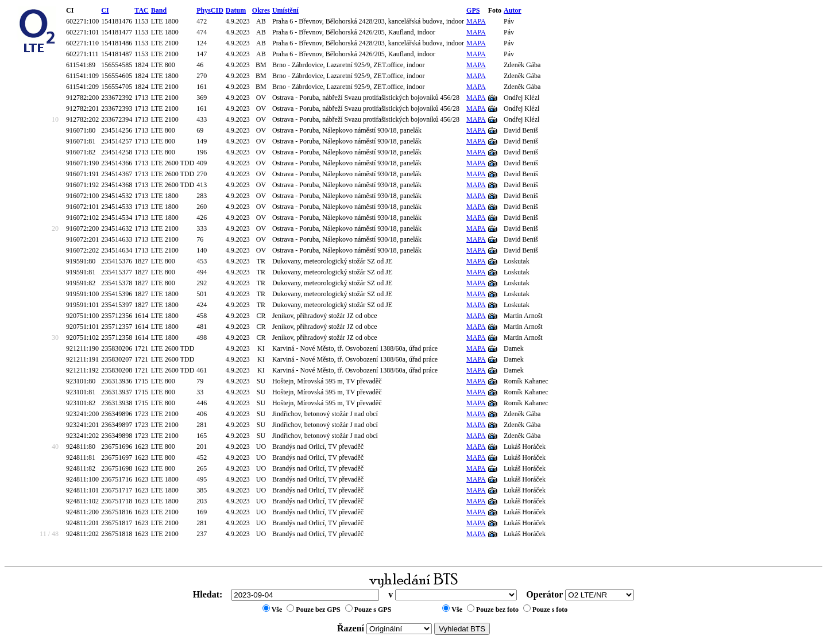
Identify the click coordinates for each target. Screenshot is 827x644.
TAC (141, 10)
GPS (473, 10)
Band (159, 10)
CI (105, 10)
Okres (261, 10)
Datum (236, 10)
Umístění (285, 10)
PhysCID (210, 10)
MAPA (476, 21)
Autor (513, 10)
